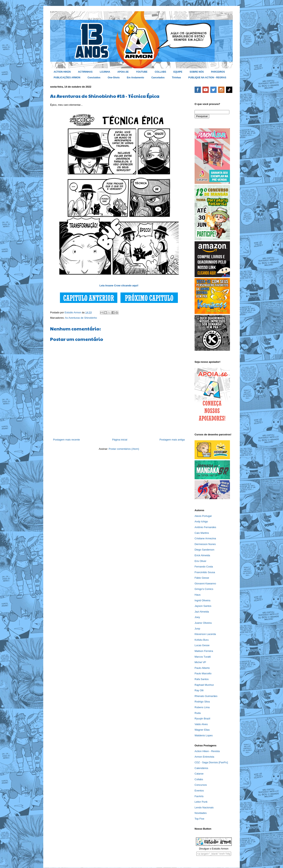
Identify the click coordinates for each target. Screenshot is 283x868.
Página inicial (120, 440)
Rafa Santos (202, 679)
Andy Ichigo (201, 521)
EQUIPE (178, 72)
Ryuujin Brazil (202, 719)
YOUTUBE (142, 72)
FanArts (199, 796)
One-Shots (114, 78)
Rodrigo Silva (202, 702)
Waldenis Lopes (204, 735)
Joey (197, 617)
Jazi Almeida (202, 612)
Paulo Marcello (203, 673)
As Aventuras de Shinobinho (81, 318)
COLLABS (160, 72)
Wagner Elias (202, 730)
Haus (198, 595)
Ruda (198, 713)
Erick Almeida (202, 555)
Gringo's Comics (204, 589)
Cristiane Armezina (205, 538)
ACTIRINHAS (85, 72)
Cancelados (158, 78)
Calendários (201, 768)
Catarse (199, 774)
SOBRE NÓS (197, 72)
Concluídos (94, 78)
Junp (197, 629)
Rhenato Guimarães (206, 696)
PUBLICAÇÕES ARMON (67, 78)
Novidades (201, 813)
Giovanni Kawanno (205, 583)
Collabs (199, 779)
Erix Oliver (200, 561)
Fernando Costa (204, 567)
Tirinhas (176, 78)
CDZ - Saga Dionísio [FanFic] (211, 762)
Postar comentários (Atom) (124, 449)
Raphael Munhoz (204, 685)
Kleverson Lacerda (205, 634)
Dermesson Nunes (205, 544)
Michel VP (200, 662)
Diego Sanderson (204, 550)
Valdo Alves (201, 724)
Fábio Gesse (202, 578)
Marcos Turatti (203, 657)
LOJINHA (105, 72)
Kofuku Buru (202, 640)
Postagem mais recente (67, 440)
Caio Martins (202, 533)
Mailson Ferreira (204, 651)
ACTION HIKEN (62, 72)
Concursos (201, 785)
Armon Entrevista (204, 757)
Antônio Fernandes (205, 527)
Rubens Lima (202, 707)
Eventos (199, 791)
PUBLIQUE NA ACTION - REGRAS (207, 78)
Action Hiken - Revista (207, 751)
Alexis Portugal (203, 516)
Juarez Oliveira (203, 623)
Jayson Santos (203, 606)
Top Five (199, 819)
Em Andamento (136, 78)
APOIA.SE (123, 72)
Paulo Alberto (202, 668)
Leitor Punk (201, 802)
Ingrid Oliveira (202, 600)
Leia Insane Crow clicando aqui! (119, 285)
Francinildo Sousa (205, 572)
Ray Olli (199, 690)
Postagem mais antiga (172, 440)
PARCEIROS (218, 72)
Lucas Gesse (202, 645)
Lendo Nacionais (204, 807)
